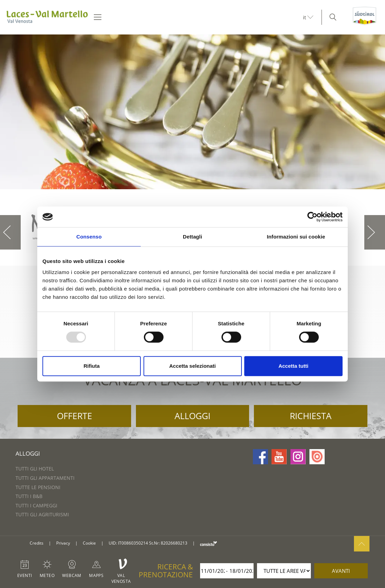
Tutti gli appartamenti (45, 478)
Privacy (63, 543)
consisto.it (209, 543)
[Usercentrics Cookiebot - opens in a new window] (312, 217)
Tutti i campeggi (36, 505)
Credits (37, 543)
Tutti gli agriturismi (42, 514)
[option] (192, 112)
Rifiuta (92, 366)
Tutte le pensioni (38, 487)
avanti (341, 571)
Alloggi (192, 416)
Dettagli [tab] (192, 237)
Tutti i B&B (29, 496)
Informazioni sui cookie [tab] (296, 237)
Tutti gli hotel (35, 469)
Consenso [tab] (89, 237)
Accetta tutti (293, 366)
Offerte (75, 416)
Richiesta (311, 416)
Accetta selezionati (192, 366)
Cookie (89, 543)
